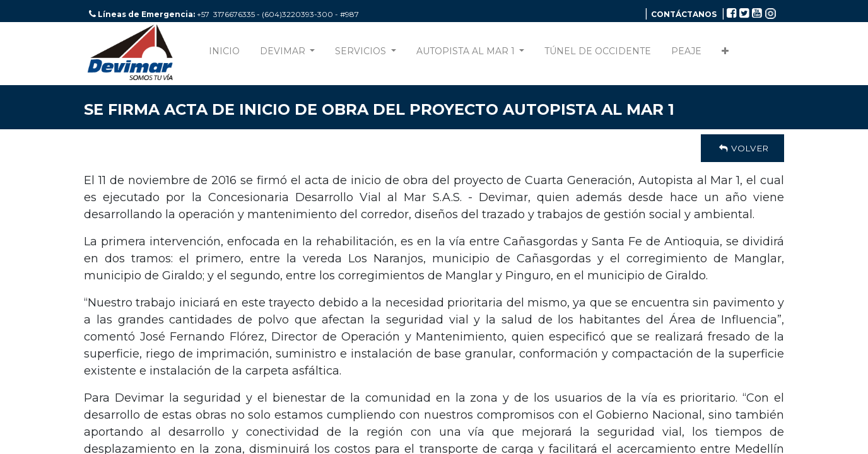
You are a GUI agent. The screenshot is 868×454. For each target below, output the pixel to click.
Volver (742, 148)
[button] (725, 54)
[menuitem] (224, 54)
